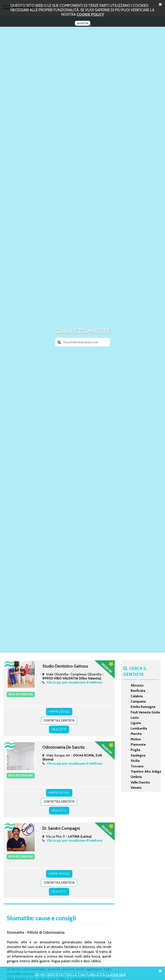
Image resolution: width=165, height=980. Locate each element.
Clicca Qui (116, 975)
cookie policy (90, 14)
